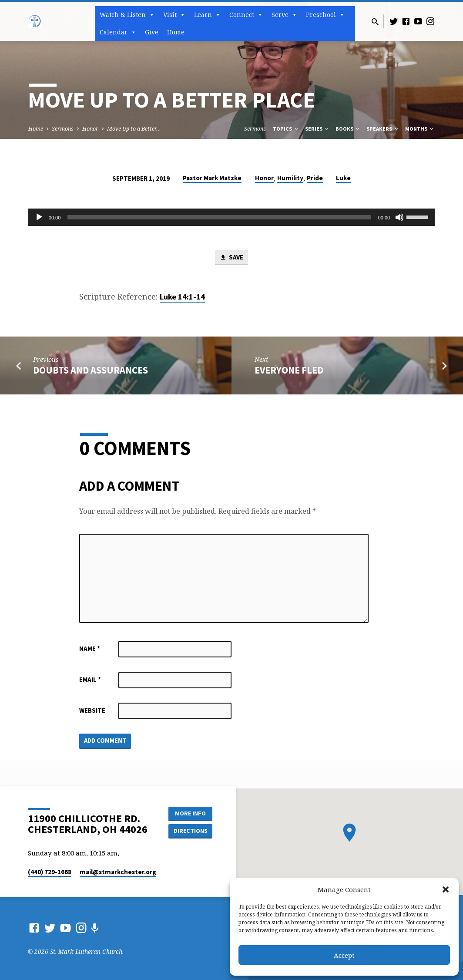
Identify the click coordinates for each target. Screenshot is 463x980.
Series (317, 129)
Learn (207, 15)
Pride (315, 178)
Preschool (325, 15)
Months (420, 129)
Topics (286, 129)
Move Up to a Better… (134, 129)
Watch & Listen (127, 15)
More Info (190, 813)
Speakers (383, 129)
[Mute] (399, 217)
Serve (284, 15)
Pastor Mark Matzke (212, 178)
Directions (191, 831)
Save (231, 258)
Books (348, 129)
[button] (446, 889)
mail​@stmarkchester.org (118, 872)
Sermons (63, 129)
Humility (290, 178)
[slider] (219, 217)
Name (90, 648)
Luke (343, 178)
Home (176, 32)
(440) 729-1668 (50, 872)
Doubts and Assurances (91, 370)
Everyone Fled (289, 370)
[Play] (39, 217)
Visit (174, 15)
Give (152, 32)
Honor (90, 129)
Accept (344, 955)
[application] (231, 217)
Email (90, 679)
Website (92, 710)
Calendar (118, 32)
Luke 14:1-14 (182, 297)
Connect (246, 15)
